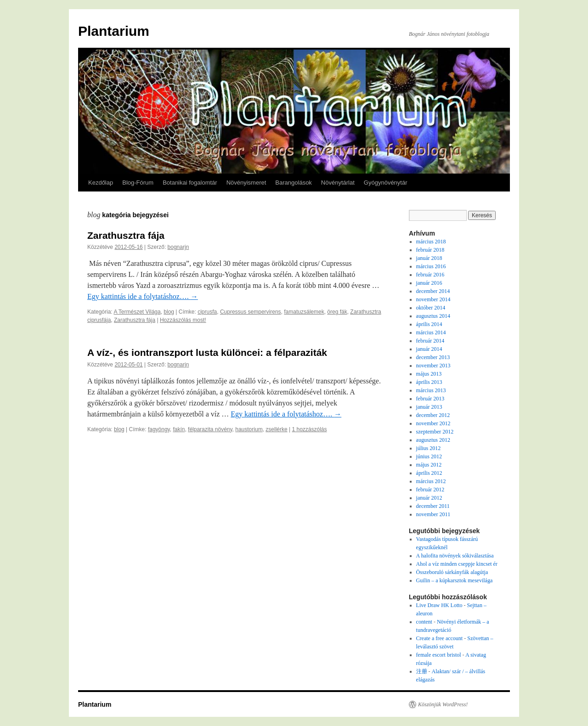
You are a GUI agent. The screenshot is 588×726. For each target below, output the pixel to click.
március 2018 (431, 242)
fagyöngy (159, 429)
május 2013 (429, 374)
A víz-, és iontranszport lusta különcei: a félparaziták (207, 352)
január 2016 (429, 283)
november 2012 (433, 423)
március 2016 (431, 266)
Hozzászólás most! (183, 320)
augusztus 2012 (433, 440)
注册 (422, 671)
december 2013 (433, 357)
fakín (179, 429)
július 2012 (429, 448)
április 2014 (429, 324)
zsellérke (276, 429)
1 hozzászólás (309, 429)
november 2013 (433, 366)
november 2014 (433, 299)
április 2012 (429, 473)
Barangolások (294, 183)
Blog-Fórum (138, 183)
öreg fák (337, 312)
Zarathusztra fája (126, 235)
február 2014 (430, 341)
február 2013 (430, 399)
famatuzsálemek (304, 312)
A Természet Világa (137, 312)
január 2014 (429, 349)
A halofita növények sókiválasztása (455, 556)
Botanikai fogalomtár (190, 183)
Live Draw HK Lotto (439, 605)
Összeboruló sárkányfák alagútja (452, 572)
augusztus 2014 (433, 316)
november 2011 (433, 514)
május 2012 (429, 465)
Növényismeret (246, 183)
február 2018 (430, 250)
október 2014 (431, 308)
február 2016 (430, 275)
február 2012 (430, 490)
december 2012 (433, 415)
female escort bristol (439, 655)
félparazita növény (210, 429)
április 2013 (429, 382)
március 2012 (431, 481)
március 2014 (431, 332)
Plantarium (114, 31)
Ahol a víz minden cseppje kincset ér (457, 564)
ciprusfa (207, 312)
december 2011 (433, 506)
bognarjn (178, 247)
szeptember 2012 (435, 432)
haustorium (249, 429)
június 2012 (429, 456)
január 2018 (429, 258)
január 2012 (429, 498)
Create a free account (440, 638)
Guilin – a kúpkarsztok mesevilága (455, 580)
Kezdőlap (101, 183)
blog (169, 312)
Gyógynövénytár (386, 183)
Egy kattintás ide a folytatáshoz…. (143, 296)
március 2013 (431, 390)
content (424, 622)
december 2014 (433, 291)
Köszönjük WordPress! (443, 704)
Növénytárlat (338, 183)
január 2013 (429, 407)
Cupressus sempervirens (251, 312)
